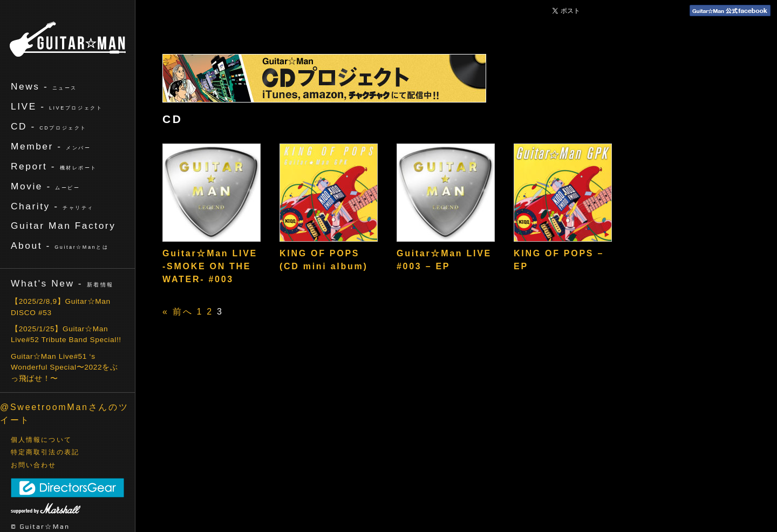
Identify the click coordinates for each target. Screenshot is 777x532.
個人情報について (41, 440)
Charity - (52, 206)
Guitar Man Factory (63, 226)
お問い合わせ (34, 465)
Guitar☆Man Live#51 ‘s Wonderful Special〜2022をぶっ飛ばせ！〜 (64, 367)
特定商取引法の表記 (45, 452)
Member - (51, 146)
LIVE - (57, 106)
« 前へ (178, 312)
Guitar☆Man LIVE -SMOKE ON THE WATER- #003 (210, 266)
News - (44, 86)
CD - (49, 126)
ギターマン (68, 39)
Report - (54, 166)
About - (60, 245)
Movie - (46, 186)
